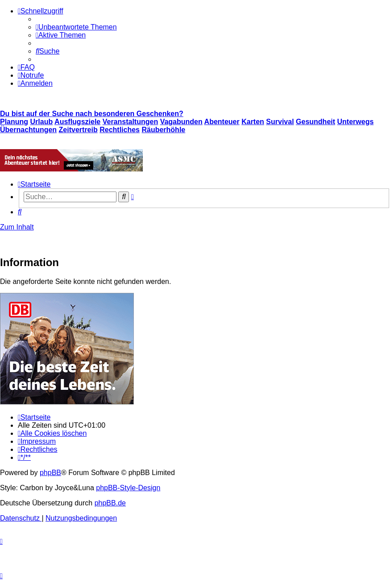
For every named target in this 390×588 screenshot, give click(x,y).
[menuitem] (76, 27)
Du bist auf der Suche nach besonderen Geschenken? (92, 114)
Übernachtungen (28, 130)
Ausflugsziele (77, 122)
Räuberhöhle (163, 130)
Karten (253, 122)
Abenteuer (222, 122)
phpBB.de (110, 503)
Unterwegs (356, 122)
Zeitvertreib (78, 130)
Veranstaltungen (130, 122)
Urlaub (42, 122)
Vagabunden (181, 122)
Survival (280, 122)
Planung (14, 122)
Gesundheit (315, 122)
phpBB (50, 473)
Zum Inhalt (17, 227)
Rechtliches (120, 130)
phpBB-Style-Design (128, 488)
